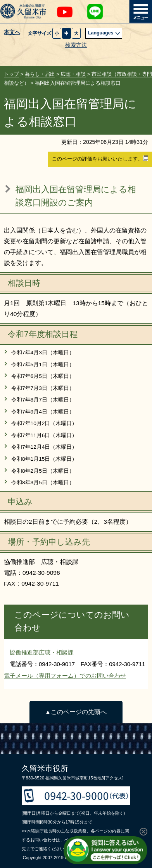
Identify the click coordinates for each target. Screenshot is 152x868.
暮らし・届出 (40, 74)
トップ (11, 74)
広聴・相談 (73, 74)
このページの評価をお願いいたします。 (100, 159)
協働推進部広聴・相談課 (42, 652)
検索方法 (76, 45)
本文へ (12, 32)
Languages (104, 33)
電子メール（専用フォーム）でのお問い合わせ (65, 676)
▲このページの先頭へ (76, 712)
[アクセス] (114, 778)
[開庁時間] (31, 822)
